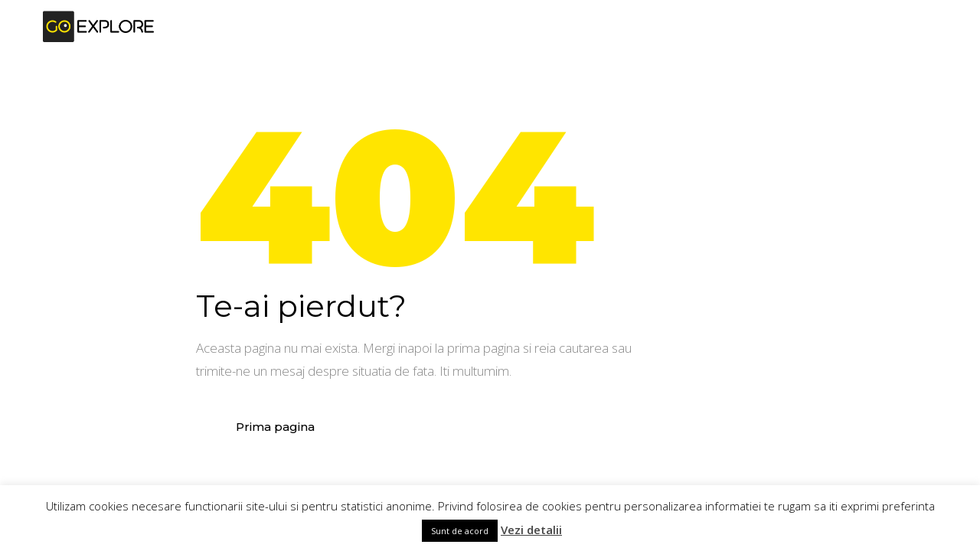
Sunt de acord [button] (460, 531)
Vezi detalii (531, 530)
